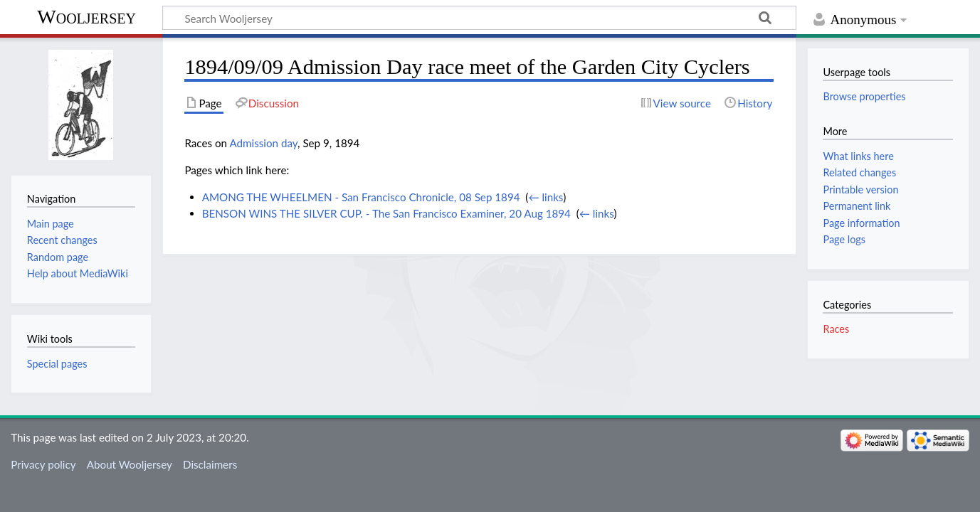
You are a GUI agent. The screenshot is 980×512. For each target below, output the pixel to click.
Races (836, 329)
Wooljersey (86, 17)
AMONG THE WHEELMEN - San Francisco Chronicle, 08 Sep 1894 (361, 197)
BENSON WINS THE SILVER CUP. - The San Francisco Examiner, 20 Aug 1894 (386, 213)
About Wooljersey (130, 464)
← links (546, 197)
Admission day (263, 143)
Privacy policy (43, 464)
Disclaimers (210, 464)
